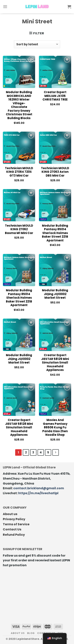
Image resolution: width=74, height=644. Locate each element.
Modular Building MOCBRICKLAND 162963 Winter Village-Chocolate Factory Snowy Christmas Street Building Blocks (19, 105)
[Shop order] (37, 44)
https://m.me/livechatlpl (38, 493)
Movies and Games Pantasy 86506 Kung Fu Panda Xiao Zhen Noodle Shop (55, 427)
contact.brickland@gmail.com (39, 488)
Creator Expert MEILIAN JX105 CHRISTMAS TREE (55, 96)
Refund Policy (14, 535)
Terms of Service (16, 524)
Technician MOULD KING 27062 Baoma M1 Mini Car (19, 229)
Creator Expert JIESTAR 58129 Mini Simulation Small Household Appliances (55, 363)
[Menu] (5, 7)
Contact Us (12, 529)
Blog (31, 633)
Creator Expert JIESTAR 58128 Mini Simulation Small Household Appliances (19, 427)
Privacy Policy (14, 519)
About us (10, 514)
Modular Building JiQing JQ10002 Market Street (55, 294)
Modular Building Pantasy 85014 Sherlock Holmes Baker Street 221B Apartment (55, 233)
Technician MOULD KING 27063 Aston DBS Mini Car (55, 172)
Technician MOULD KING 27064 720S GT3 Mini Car (19, 172)
